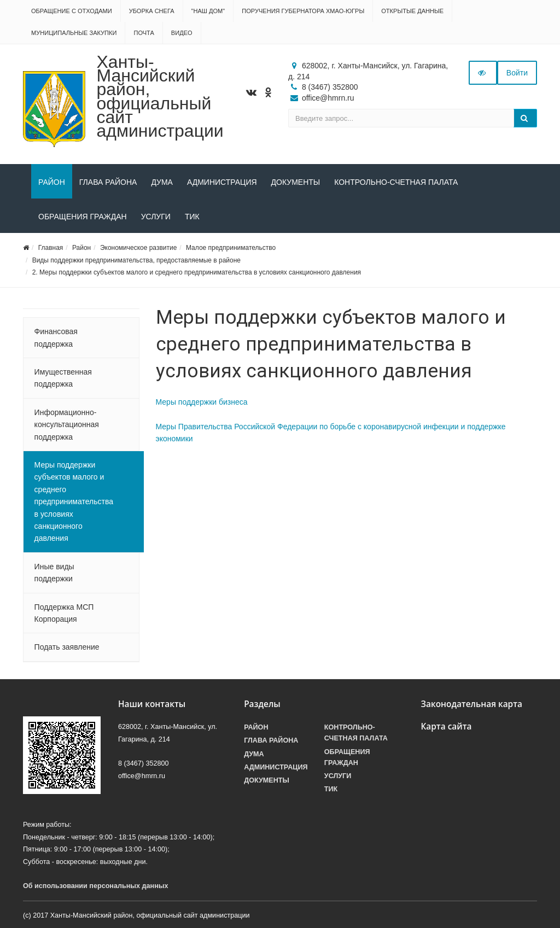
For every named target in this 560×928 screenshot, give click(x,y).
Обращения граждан (83, 217)
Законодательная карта (471, 704)
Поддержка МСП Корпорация (64, 613)
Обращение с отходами (72, 11)
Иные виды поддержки (54, 573)
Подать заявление (67, 647)
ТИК (192, 217)
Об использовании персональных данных (96, 886)
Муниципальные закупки (74, 33)
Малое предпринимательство (231, 248)
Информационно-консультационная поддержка (67, 425)
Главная (51, 248)
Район (52, 182)
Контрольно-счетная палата (396, 182)
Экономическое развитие (138, 248)
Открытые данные (412, 11)
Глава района (108, 182)
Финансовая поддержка (56, 337)
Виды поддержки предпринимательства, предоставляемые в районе (136, 260)
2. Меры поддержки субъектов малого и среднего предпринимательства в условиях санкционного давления (197, 272)
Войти (517, 73)
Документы (296, 182)
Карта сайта (446, 726)
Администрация (222, 182)
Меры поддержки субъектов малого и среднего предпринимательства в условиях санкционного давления (74, 501)
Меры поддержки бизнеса (202, 402)
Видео (182, 33)
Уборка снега (152, 11)
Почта (144, 33)
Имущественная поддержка (63, 378)
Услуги (156, 217)
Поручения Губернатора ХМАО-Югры (303, 11)
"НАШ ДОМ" (208, 11)
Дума (162, 182)
